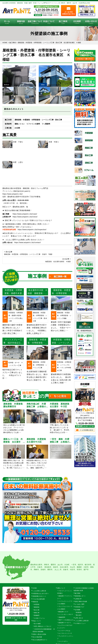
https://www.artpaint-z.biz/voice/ (25, 217)
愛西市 (53, 565)
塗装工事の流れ (35, 22)
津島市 (47, 565)
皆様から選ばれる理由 (39, 634)
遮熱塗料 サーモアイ (65, 623)
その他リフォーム (39, 618)
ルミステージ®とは (64, 631)
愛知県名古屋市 (36, 565)
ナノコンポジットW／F (66, 614)
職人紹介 (79, 615)
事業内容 (21, 22)
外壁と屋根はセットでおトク (43, 626)
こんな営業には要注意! (82, 621)
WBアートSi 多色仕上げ (66, 620)
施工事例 (63, 22)
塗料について (61, 588)
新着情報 (79, 612)
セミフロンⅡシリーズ (65, 633)
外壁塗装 (37, 604)
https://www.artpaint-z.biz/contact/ (27, 242)
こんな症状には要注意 (39, 591)
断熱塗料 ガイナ (63, 612)
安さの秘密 (37, 624)
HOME (7, 22)
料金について (49, 22)
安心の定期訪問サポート (40, 640)
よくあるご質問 (80, 604)
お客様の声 (78, 599)
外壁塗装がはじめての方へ (41, 593)
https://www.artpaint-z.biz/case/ (25, 214)
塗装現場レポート (80, 596)
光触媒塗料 (62, 617)
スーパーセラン (63, 641)
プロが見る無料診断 (39, 599)
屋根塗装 (37, 607)
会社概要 (77, 22)
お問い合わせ (79, 618)
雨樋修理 (37, 615)
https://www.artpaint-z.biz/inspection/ (32, 230)
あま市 (60, 565)
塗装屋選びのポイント (39, 596)
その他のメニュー (80, 623)
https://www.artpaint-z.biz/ (13, 194)
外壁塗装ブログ (80, 607)
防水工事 (37, 610)
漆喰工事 (37, 613)
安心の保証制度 (37, 637)
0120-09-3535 (23, 200)
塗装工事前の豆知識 (81, 601)
